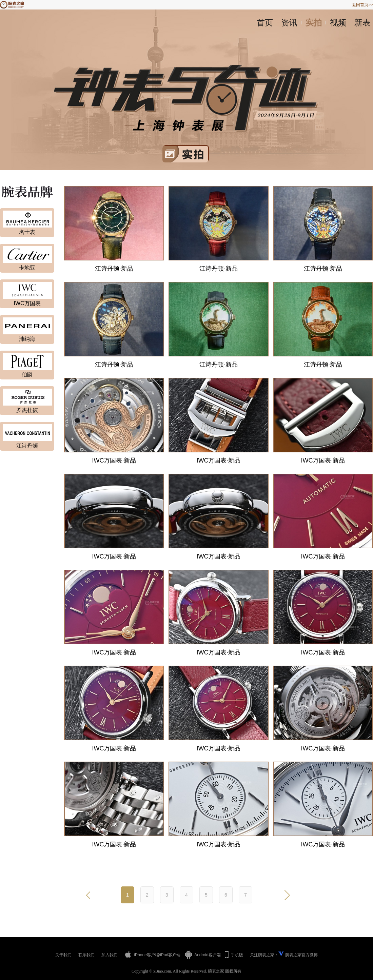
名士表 (27, 232)
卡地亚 (27, 268)
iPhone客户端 (142, 955)
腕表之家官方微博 (301, 955)
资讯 (289, 23)
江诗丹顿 (27, 446)
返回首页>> (362, 5)
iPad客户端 (170, 955)
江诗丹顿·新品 (114, 269)
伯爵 (27, 375)
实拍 (314, 23)
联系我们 (86, 955)
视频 (338, 23)
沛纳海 (27, 339)
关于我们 (63, 955)
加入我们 (110, 955)
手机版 (234, 955)
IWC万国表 (27, 303)
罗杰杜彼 (27, 410)
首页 (265, 23)
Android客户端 (203, 955)
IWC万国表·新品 (114, 460)
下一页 (286, 895)
